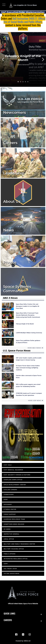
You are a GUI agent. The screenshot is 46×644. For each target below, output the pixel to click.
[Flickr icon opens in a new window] (23, 635)
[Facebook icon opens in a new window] (16, 635)
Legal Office (9, 539)
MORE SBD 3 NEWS (35, 348)
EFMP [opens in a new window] (6, 500)
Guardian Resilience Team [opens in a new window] (14, 519)
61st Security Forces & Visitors (17, 475)
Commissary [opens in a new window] (9, 495)
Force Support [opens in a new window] (10, 514)
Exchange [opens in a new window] (8, 505)
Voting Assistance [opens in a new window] (11, 574)
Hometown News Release (14, 524)
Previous (5, 59)
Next (41, 59)
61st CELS (8, 465)
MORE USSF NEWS (36, 401)
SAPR (6, 564)
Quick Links (9, 613)
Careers (8, 620)
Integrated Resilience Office (16, 559)
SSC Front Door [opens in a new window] (10, 569)
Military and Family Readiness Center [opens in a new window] (19, 544)
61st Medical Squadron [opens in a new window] (13, 470)
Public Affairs (10, 554)
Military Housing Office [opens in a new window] (14, 549)
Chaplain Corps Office (13, 480)
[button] (4, 5)
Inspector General (12, 534)
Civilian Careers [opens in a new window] (10, 490)
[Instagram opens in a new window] (30, 635)
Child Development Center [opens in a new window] (15, 485)
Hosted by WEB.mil (23, 641)
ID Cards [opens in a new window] (7, 529)
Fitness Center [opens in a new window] (10, 509)
